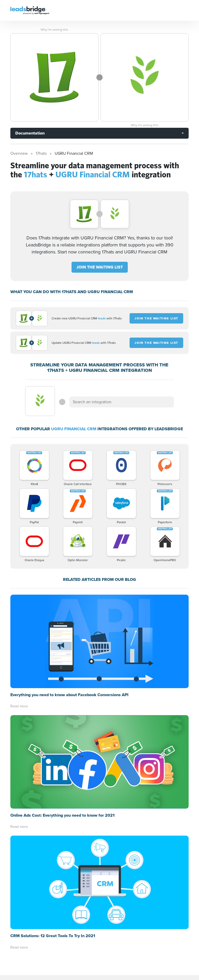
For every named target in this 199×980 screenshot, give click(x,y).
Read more (19, 706)
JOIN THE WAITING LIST (100, 267)
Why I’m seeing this (54, 30)
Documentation (30, 133)
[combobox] (122, 402)
